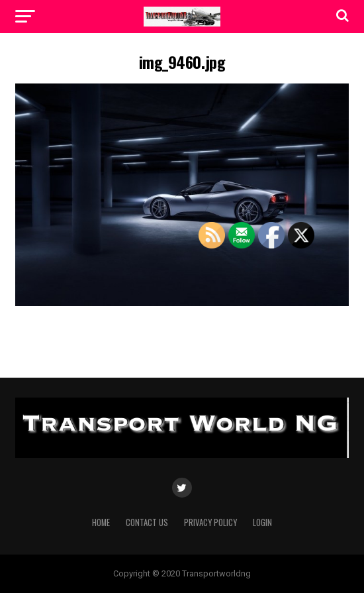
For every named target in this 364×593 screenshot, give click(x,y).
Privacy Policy (210, 522)
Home (101, 522)
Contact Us (147, 522)
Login (262, 522)
